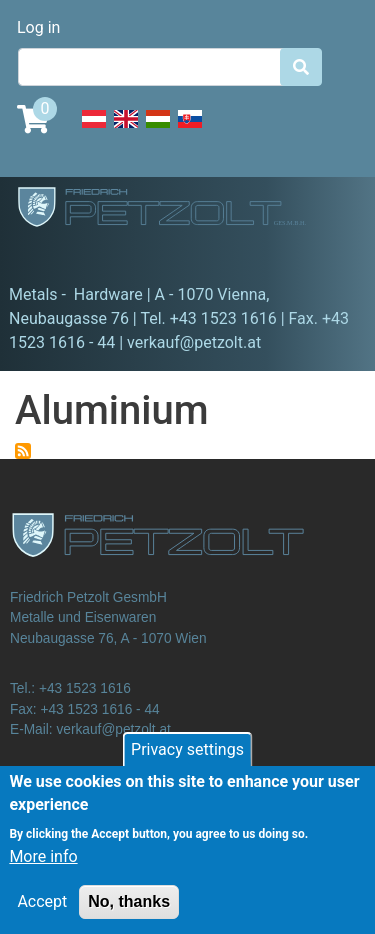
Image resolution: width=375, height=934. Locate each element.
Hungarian (158, 130)
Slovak (190, 130)
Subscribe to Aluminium (23, 451)
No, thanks (129, 916)
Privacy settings (187, 764)
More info (43, 871)
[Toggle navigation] (44, 255)
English (126, 130)
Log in (38, 27)
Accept (42, 916)
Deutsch (94, 130)
